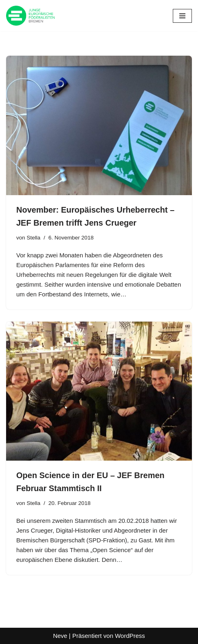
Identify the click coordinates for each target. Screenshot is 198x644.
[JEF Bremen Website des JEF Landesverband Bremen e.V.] (30, 16)
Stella (34, 238)
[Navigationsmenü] (182, 16)
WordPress (130, 636)
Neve (60, 636)
